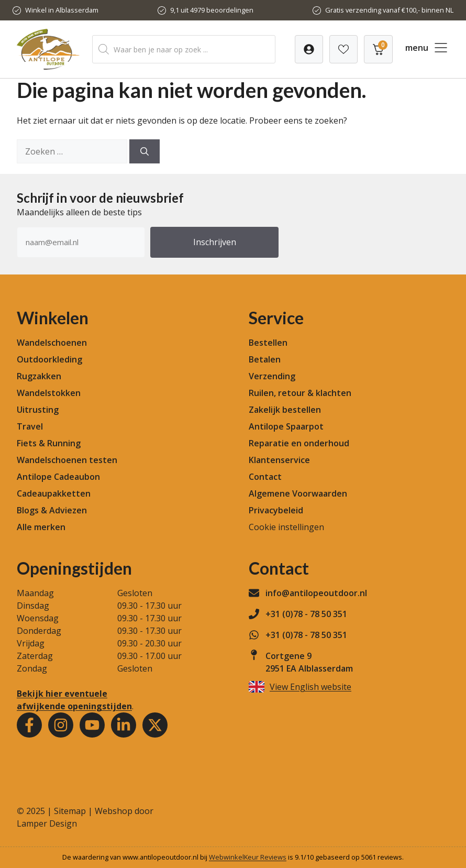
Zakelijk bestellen (285, 410)
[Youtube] (92, 725)
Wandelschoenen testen (67, 460)
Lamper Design (47, 823)
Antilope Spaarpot (286, 426)
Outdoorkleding (49, 359)
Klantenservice (279, 460)
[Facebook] (29, 725)
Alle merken (41, 527)
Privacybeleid (276, 510)
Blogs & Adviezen (52, 510)
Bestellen (268, 343)
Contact (265, 477)
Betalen (265, 359)
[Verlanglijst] (309, 49)
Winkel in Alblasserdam (62, 10)
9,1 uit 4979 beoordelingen (212, 10)
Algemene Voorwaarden (298, 493)
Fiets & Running (49, 443)
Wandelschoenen (52, 343)
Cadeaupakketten (54, 493)
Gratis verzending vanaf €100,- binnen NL (389, 10)
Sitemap (70, 811)
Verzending (272, 376)
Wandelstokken (49, 393)
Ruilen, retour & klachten (300, 393)
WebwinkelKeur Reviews (248, 857)
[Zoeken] (145, 151)
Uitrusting (38, 410)
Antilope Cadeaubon (58, 477)
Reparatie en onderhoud (299, 443)
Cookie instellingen (286, 527)
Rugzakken (39, 376)
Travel (30, 426)
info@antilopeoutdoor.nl (316, 593)
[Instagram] (61, 725)
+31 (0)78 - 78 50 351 (306, 614)
